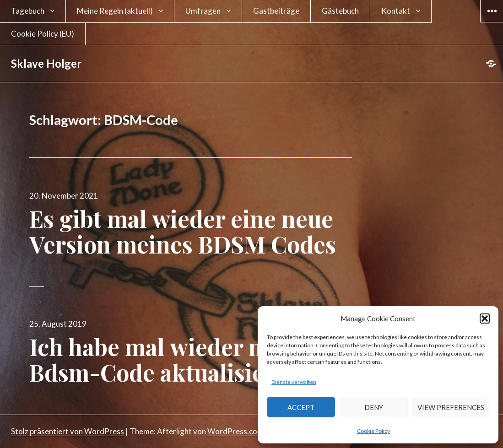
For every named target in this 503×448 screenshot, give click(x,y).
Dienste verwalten (294, 382)
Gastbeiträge (276, 11)
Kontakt (396, 11)
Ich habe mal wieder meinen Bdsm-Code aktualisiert (179, 359)
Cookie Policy (373, 431)
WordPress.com (235, 431)
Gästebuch (340, 11)
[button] (485, 318)
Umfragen (203, 11)
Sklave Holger (46, 63)
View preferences (451, 407)
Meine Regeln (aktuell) (115, 11)
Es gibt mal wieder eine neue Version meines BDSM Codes (183, 231)
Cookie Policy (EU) (43, 34)
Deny (374, 407)
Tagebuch (28, 11)
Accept (301, 407)
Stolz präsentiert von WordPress (68, 431)
